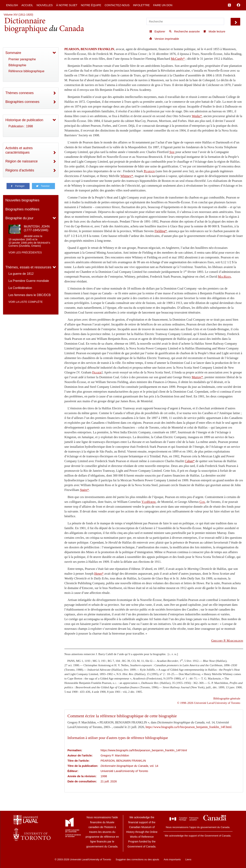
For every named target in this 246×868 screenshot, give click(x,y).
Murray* (197, 377)
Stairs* (84, 490)
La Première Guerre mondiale (29, 281)
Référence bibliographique (26, 71)
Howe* (99, 574)
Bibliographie (17, 65)
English (12, 5)
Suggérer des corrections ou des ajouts (137, 859)
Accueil (27, 5)
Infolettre (141, 5)
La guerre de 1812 (21, 274)
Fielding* (161, 231)
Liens (188, 859)
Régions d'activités (20, 170)
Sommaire (13, 53)
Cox (202, 502)
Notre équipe (91, 5)
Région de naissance (22, 161)
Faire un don (163, 5)
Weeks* (197, 116)
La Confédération (20, 288)
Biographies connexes (22, 102)
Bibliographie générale (227, 698)
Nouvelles (45, 5)
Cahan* (190, 461)
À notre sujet (67, 5)
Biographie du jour (19, 218)
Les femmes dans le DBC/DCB (30, 295)
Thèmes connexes (20, 93)
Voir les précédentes (25, 252)
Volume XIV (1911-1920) (18, 15)
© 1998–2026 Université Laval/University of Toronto (209, 703)
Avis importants (172, 859)
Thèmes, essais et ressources (28, 267)
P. (227, 641)
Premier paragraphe (22, 59)
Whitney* (127, 176)
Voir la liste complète (26, 302)
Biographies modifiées (22, 209)
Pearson (149, 171)
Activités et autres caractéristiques (19, 150)
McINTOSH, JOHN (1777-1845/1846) (37, 228)
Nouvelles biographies (22, 200)
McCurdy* (178, 59)
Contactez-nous (117, 5)
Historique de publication (24, 120)
